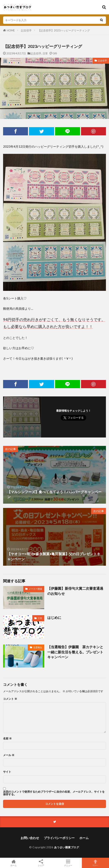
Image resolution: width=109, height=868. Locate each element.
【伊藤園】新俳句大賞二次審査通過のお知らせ (75, 591)
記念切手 (26, 30)
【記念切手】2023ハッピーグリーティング (64, 30)
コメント (10, 699)
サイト (7, 772)
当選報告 (38, 647)
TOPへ (96, 863)
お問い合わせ (30, 838)
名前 (7, 738)
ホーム (84, 838)
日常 (45, 53)
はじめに (54, 618)
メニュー (68, 863)
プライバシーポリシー (59, 838)
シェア (41, 863)
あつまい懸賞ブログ (67, 847)
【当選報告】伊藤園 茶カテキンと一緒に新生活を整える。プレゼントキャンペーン (75, 652)
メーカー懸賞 (35, 589)
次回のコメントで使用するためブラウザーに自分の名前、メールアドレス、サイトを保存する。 (54, 793)
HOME (11, 30)
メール (9, 755)
